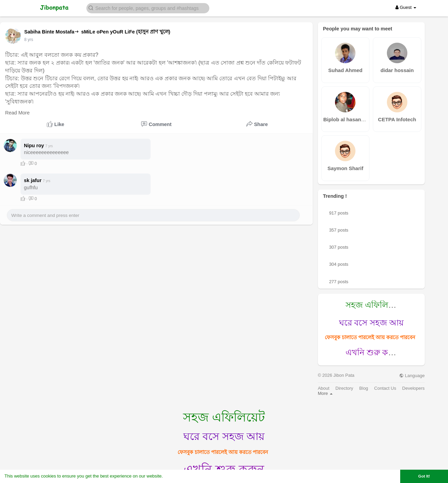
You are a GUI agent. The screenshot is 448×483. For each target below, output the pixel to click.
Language (412, 376)
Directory (344, 388)
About (324, 388)
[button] (148, 8)
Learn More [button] (176, 476)
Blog (364, 388)
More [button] (325, 393)
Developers (414, 388)
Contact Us (385, 388)
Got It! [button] (424, 476)
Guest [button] (406, 7)
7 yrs (29, 40)
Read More (17, 113)
